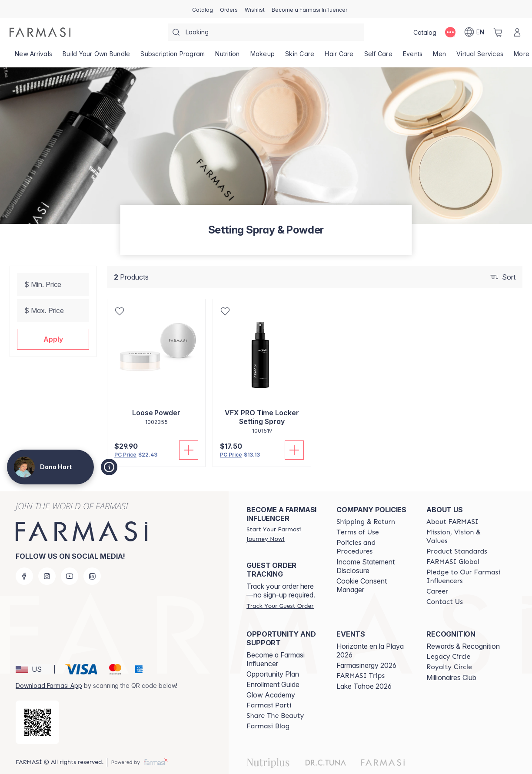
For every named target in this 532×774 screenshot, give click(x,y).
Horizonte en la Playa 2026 (370, 651)
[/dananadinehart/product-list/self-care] (378, 57)
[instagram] (47, 576)
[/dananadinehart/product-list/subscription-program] (173, 57)
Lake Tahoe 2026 (364, 686)
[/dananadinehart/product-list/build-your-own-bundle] (96, 57)
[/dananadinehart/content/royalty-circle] (449, 667)
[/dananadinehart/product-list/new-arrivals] (33, 57)
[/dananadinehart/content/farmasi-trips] (361, 676)
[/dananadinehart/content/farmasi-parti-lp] (269, 705)
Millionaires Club (451, 677)
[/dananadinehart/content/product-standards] (457, 551)
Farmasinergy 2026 (366, 665)
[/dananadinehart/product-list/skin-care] (300, 57)
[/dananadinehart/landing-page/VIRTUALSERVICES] (480, 57)
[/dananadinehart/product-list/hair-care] (339, 57)
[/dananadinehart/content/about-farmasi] (452, 522)
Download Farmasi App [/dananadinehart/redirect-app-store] (49, 686)
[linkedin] (92, 576)
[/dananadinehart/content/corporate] (453, 562)
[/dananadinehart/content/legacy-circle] (448, 657)
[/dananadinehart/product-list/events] (413, 57)
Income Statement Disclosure (366, 566)
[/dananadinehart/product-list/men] (439, 57)
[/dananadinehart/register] (229, 9)
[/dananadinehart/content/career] (437, 591)
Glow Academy (271, 695)
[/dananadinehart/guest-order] (280, 606)
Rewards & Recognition (463, 646)
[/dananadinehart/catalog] (203, 9)
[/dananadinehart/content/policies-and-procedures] (374, 547)
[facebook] (24, 576)
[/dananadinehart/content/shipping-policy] (366, 522)
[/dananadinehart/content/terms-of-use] (357, 532)
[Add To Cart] (189, 450)
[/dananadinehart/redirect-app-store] (37, 722)
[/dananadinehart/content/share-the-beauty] (275, 716)
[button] (53, 339)
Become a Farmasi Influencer (276, 659)
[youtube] (70, 576)
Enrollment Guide (273, 684)
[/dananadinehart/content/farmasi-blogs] (268, 726)
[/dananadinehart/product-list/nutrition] (227, 57)
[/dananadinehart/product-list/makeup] (263, 57)
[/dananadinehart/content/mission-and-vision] (464, 537)
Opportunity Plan (273, 674)
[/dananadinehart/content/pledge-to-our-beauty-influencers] (464, 577)
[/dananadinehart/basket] (498, 32)
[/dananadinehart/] (40, 32)
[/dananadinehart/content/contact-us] (445, 602)
